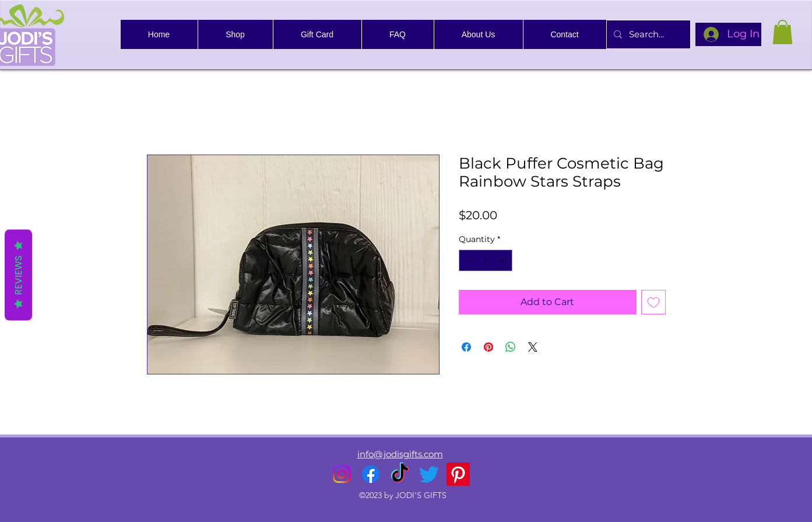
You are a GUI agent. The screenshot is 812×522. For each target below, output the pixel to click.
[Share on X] (533, 347)
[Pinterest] (458, 474)
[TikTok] (400, 474)
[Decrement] (468, 260)
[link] (783, 32)
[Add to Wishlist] (653, 302)
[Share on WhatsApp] (511, 347)
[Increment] (503, 260)
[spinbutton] (486, 260)
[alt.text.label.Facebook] (371, 474)
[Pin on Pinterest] (488, 347)
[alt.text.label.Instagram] (342, 474)
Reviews (18, 275)
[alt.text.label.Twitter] (429, 474)
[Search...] (647, 34)
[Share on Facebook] (466, 347)
